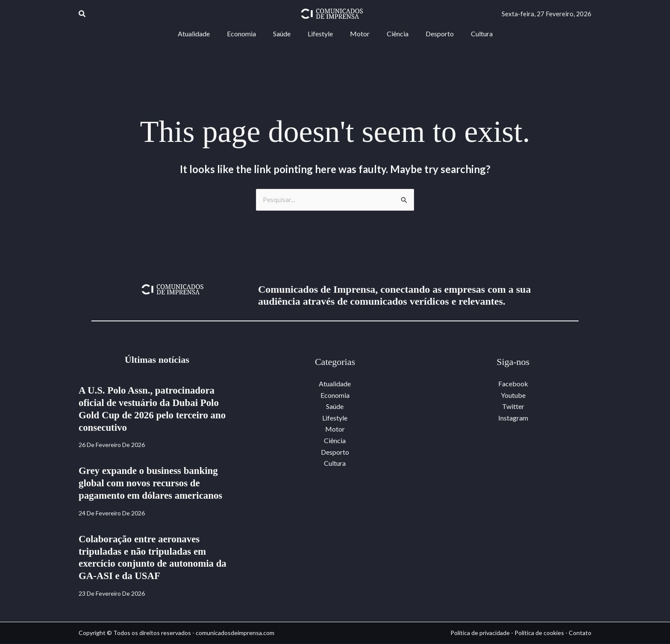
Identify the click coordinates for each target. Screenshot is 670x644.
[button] (82, 14)
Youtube (513, 395)
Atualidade (335, 384)
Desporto (335, 451)
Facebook (513, 384)
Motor (335, 429)
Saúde (335, 407)
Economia (335, 395)
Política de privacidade (480, 633)
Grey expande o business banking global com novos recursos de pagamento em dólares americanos (154, 483)
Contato (580, 633)
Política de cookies (539, 633)
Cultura (335, 463)
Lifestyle (335, 418)
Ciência (335, 440)
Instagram (513, 418)
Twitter (513, 407)
